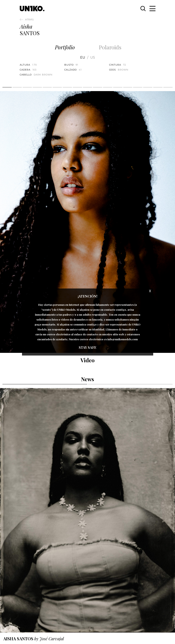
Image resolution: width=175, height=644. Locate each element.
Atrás (29, 19)
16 (158, 87)
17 (168, 87)
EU (83, 58)
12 (118, 87)
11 (108, 87)
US (93, 58)
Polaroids (110, 47)
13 (128, 87)
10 (98, 87)
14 (138, 87)
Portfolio (65, 47)
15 (148, 87)
